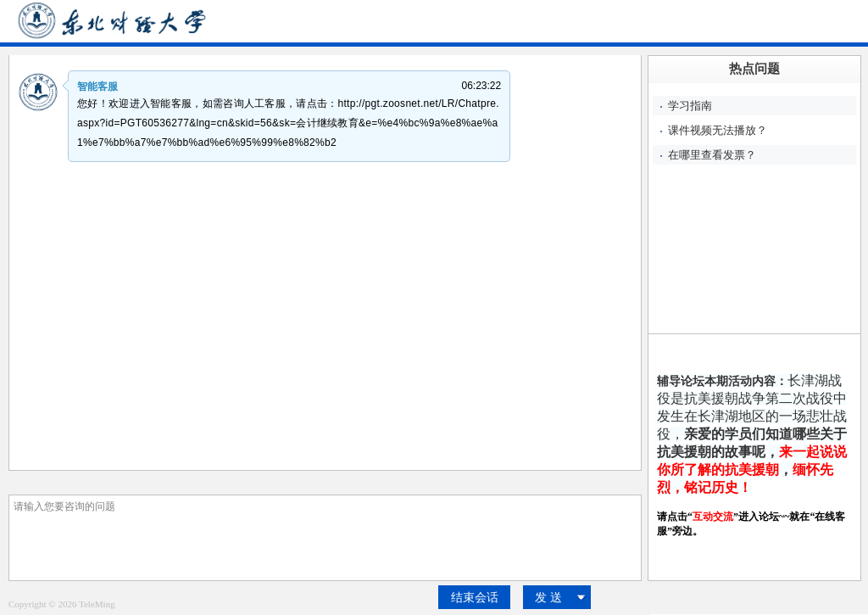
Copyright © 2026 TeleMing (62, 604)
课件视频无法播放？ (718, 130)
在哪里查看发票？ (712, 155)
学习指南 (690, 106)
